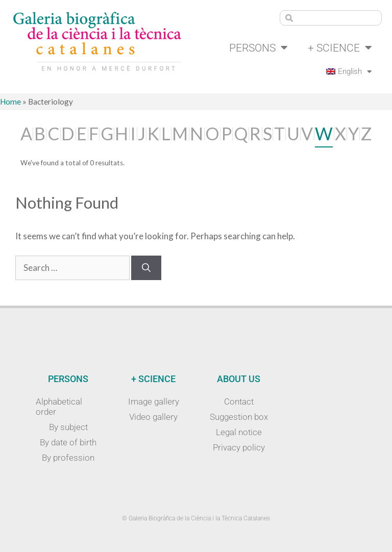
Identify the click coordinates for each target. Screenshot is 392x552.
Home (10, 102)
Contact (239, 402)
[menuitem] (347, 72)
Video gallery (153, 417)
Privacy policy (239, 447)
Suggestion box (239, 417)
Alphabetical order (59, 407)
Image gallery (154, 402)
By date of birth (68, 442)
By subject (68, 427)
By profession (68, 458)
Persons (254, 48)
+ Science (338, 48)
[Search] (146, 268)
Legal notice (239, 432)
